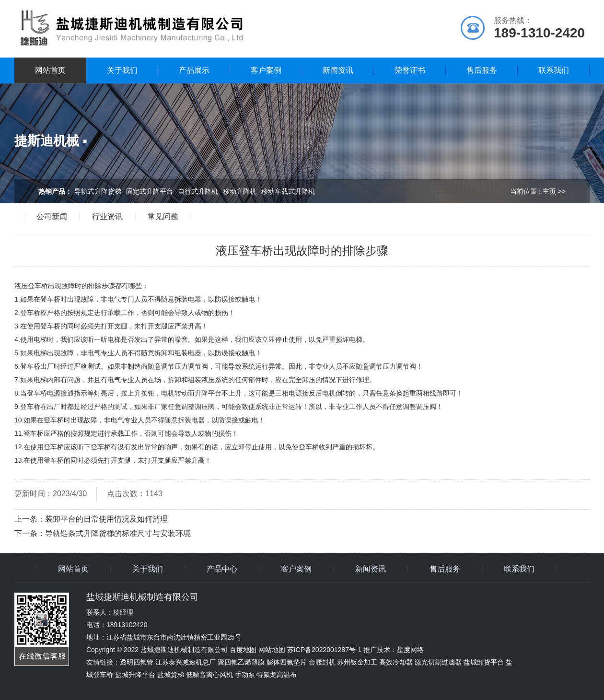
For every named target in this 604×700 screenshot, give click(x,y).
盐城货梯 (171, 675)
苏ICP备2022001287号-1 (325, 650)
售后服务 (482, 70)
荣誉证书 (410, 70)
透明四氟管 (137, 662)
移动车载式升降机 (288, 191)
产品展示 (194, 70)
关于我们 (122, 70)
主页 (549, 191)
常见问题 (163, 217)
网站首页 (50, 70)
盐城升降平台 (135, 675)
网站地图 (272, 650)
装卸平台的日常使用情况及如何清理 (106, 519)
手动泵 (245, 675)
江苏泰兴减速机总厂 (186, 662)
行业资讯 (107, 217)
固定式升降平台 (150, 191)
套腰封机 (322, 662)
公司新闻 (52, 217)
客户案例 (266, 70)
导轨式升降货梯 (98, 191)
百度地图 (243, 650)
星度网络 (410, 650)
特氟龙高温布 (277, 675)
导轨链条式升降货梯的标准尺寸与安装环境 (118, 533)
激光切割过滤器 (438, 662)
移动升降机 (240, 191)
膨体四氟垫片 (287, 662)
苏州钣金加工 (357, 662)
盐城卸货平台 (484, 662)
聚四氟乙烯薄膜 (241, 662)
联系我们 (554, 70)
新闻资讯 (338, 70)
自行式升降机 (198, 191)
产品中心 (222, 569)
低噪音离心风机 (209, 675)
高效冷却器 (396, 662)
